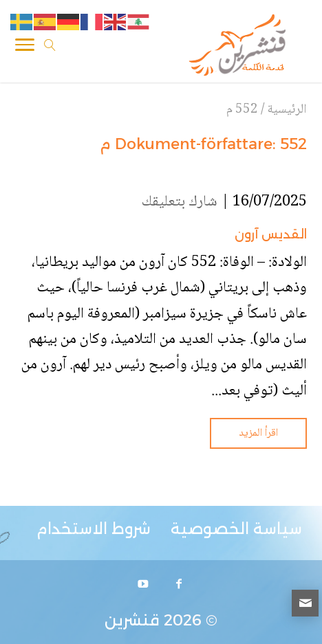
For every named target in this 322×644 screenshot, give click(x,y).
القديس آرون (271, 234)
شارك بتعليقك (180, 202)
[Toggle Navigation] (25, 47)
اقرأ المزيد (258, 433)
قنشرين (132, 620)
